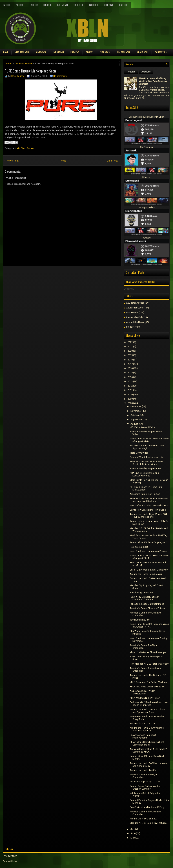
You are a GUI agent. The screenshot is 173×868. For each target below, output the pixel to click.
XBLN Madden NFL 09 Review (145, 698)
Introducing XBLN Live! (141, 593)
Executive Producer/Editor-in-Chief (147, 117)
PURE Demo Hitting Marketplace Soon (30, 71)
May (133, 838)
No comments (60, 76)
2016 (130, 368)
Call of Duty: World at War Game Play (149, 570)
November (136, 411)
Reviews (90, 52)
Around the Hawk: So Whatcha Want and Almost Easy (149, 765)
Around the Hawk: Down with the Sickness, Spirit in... (147, 729)
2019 (130, 355)
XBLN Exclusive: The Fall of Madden (148, 682)
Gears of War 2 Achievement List (147, 457)
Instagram (63, 5)
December (136, 406)
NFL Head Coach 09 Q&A (143, 723)
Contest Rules (10, 861)
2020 (130, 351)
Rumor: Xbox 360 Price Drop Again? (148, 542)
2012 (130, 386)
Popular (131, 72)
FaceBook (94, 5)
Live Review (132, 313)
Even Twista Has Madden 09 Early (147, 807)
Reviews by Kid (134, 317)
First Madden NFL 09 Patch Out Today (149, 664)
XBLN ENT (131, 327)
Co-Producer (147, 147)
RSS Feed (123, 5)
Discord (47, 5)
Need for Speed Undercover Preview (149, 551)
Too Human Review (140, 620)
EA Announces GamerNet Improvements (143, 736)
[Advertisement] (45, 274)
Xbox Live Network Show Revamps (148, 652)
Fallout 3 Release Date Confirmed (147, 604)
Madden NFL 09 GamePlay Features (148, 823)
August (134, 424)
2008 (130, 403)
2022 (130, 342)
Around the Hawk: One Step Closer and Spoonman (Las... (148, 711)
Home (6, 52)
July (133, 829)
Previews (75, 52)
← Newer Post (11, 161)
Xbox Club (78, 5)
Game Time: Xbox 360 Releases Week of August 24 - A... (149, 557)
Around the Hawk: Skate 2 (143, 819)
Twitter (34, 5)
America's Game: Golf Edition (145, 494)
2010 (130, 395)
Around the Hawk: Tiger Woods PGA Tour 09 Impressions (149, 515)
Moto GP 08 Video (139, 453)
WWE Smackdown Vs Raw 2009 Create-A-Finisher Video (146, 463)
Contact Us (161, 52)
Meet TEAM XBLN (22, 52)
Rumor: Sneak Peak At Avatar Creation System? (145, 787)
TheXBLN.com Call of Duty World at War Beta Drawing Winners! (153, 81)
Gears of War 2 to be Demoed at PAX (149, 505)
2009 (130, 399)
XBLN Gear (109, 5)
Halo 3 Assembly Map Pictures (146, 468)
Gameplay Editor (147, 207)
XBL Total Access (23, 64)
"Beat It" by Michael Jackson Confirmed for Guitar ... (145, 598)
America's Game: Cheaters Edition (147, 608)
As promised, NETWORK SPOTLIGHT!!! (142, 692)
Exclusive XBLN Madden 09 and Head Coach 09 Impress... (149, 704)
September (136, 420)
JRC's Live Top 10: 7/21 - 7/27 (145, 782)
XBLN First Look (135, 308)
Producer (147, 238)
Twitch (6, 5)
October (135, 415)
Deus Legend (18, 76)
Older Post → (114, 161)
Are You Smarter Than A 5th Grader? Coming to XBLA (148, 750)
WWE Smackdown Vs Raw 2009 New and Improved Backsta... (149, 500)
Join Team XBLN (123, 52)
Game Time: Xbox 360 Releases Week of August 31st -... (149, 440)
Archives (146, 72)
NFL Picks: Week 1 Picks (142, 427)
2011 (130, 390)
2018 (130, 360)
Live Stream (58, 52)
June (133, 833)
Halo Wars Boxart (139, 547)
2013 (130, 381)
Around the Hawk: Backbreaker (146, 574)
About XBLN (143, 52)
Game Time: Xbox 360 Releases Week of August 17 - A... (149, 625)
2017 (130, 364)
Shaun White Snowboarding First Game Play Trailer (147, 743)
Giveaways (41, 52)
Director (147, 177)
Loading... (129, 289)
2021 (130, 346)
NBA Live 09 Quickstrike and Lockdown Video (144, 474)
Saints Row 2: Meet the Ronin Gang (148, 510)
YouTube (20, 5)
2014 (130, 377)
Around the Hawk (135, 322)
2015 (130, 373)
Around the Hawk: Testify (143, 770)
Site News (105, 52)
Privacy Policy (10, 856)
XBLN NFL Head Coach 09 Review (147, 687)
